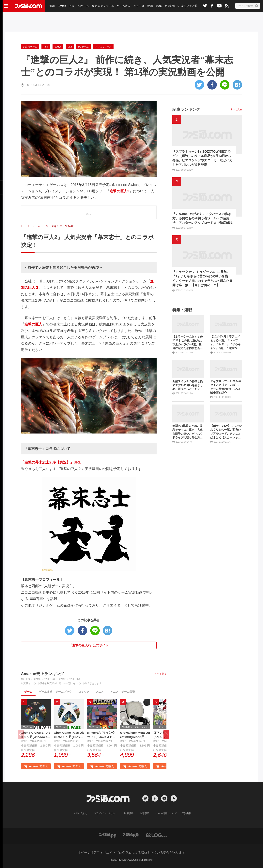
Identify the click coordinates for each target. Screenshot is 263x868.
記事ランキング (186, 109)
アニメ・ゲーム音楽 (123, 692)
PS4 (46, 47)
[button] (166, 735)
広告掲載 (186, 814)
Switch (62, 6)
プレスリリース (103, 47)
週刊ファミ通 (188, 6)
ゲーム (28, 692)
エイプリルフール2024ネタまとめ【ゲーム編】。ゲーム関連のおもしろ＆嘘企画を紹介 (226, 387)
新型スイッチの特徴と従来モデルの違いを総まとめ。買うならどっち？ (188, 385)
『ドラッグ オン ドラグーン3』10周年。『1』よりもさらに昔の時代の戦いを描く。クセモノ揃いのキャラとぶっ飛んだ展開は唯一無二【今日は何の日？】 (202, 278)
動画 (149, 6)
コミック (84, 692)
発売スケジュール (102, 6)
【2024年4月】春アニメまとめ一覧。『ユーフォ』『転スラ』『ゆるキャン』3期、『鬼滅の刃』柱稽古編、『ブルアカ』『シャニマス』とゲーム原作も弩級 (225, 342)
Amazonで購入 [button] (36, 766)
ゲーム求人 (123, 6)
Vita (70, 47)
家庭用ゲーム (30, 47)
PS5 (71, 6)
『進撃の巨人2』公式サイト (89, 645)
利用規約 (129, 814)
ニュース (138, 6)
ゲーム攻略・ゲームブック (55, 692)
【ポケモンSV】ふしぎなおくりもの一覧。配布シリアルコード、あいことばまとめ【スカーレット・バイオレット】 (226, 432)
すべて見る (161, 674)
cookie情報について (166, 814)
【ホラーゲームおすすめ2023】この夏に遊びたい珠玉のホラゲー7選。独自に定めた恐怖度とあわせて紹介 (188, 342)
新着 (52, 6)
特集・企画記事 (165, 6)
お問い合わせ (81, 814)
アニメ (100, 692)
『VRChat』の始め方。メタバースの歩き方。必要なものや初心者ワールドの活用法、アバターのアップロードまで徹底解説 (202, 218)
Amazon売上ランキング (42, 674)
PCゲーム (82, 6)
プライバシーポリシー (106, 814)
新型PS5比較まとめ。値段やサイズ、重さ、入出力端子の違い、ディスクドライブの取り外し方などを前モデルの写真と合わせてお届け (188, 432)
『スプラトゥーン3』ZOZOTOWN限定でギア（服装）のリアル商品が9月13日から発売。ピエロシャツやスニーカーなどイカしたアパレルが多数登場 (202, 158)
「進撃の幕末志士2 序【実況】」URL (51, 462)
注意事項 (145, 814)
